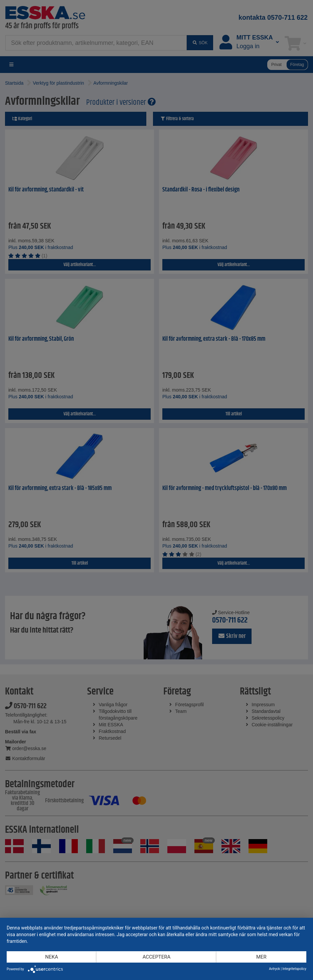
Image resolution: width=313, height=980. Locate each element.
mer (261, 957)
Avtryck (274, 969)
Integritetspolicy (294, 969)
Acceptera (157, 957)
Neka (51, 957)
